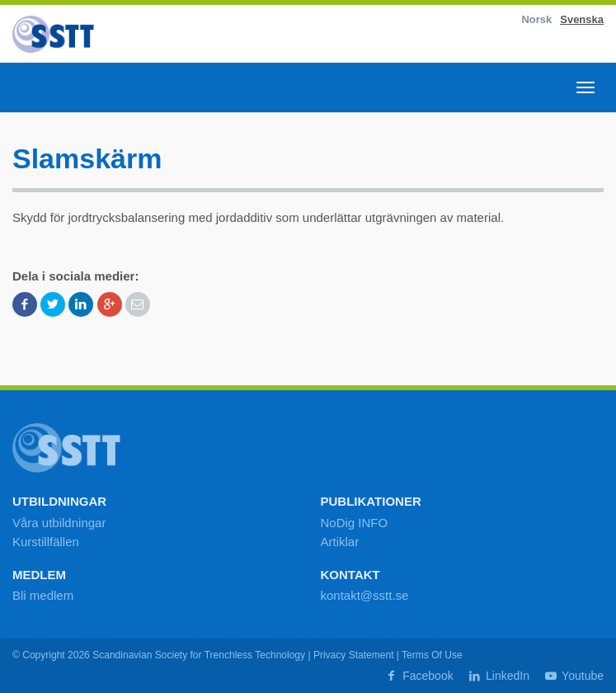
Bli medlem (43, 595)
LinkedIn (498, 676)
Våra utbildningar (59, 523)
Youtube (573, 676)
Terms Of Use (432, 655)
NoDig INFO (355, 523)
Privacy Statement (354, 655)
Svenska (582, 19)
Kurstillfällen (46, 542)
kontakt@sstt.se (365, 595)
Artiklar (340, 542)
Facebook (419, 676)
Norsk (536, 19)
